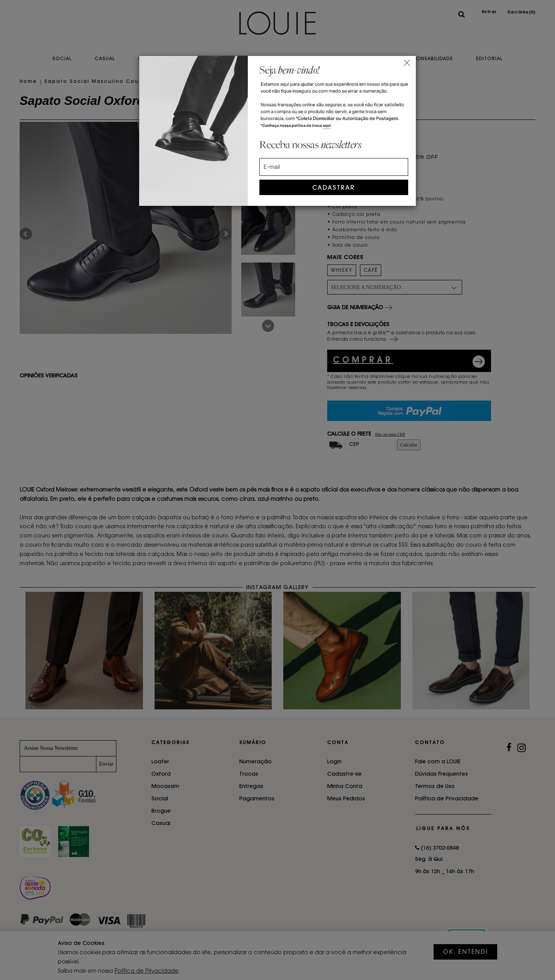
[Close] (407, 62)
